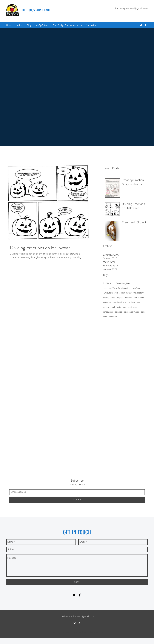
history (106, 307)
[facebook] (145, 25)
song (143, 312)
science (119, 312)
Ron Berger (126, 293)
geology (131, 302)
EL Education (108, 284)
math (113, 307)
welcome (113, 317)
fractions (107, 302)
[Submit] (77, 500)
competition (139, 298)
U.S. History (139, 293)
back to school (109, 298)
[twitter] (141, 25)
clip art (120, 298)
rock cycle (133, 307)
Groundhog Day (123, 284)
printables (122, 307)
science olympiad (132, 312)
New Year (136, 288)
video (105, 317)
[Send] (77, 582)
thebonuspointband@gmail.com (131, 9)
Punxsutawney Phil (111, 293)
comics (129, 298)
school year (108, 312)
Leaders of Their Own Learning (116, 288)
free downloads (119, 302)
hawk (139, 302)
